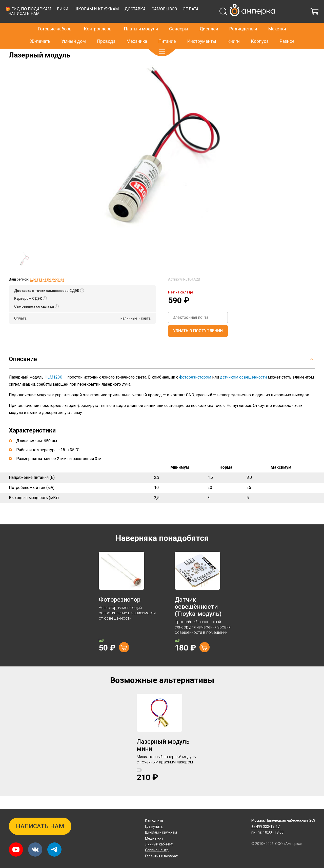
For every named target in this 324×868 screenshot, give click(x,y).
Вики (145, 22)
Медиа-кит (154, 838)
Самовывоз (247, 22)
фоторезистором (195, 390)
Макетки (277, 18)
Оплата (273, 22)
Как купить (154, 820)
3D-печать (40, 30)
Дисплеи (209, 18)
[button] (162, 41)
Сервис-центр (157, 850)
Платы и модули (141, 18)
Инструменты (202, 30)
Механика (137, 30)
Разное (287, 30)
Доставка (218, 22)
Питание (167, 30)
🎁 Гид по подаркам (110, 22)
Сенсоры (179, 18)
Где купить (154, 826)
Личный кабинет (159, 844)
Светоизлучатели (70, 52)
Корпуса (260, 30)
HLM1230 (53, 390)
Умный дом (74, 30)
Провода (106, 30)
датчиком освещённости (243, 390)
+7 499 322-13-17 (248, 6)
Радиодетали (243, 18)
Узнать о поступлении (198, 343)
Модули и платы (39, 52)
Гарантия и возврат (161, 856)
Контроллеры (98, 18)
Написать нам (106, 26)
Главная (16, 52)
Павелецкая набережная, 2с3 (283, 820)
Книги (234, 30)
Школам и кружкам (179, 22)
